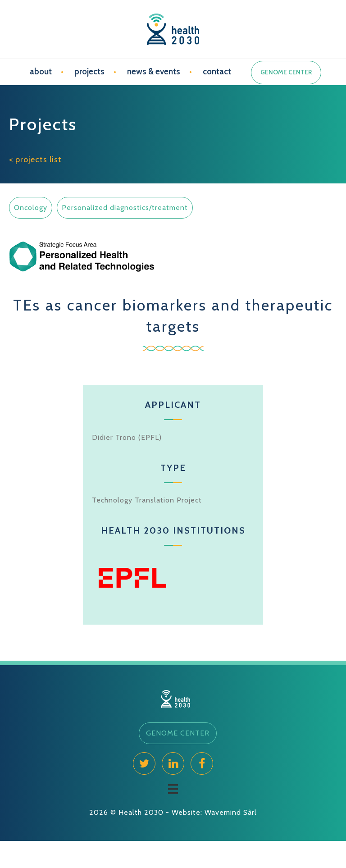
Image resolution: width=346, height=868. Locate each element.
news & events (154, 71)
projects (89, 71)
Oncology (31, 208)
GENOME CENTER (286, 72)
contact (217, 71)
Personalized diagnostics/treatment (125, 208)
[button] (178, 733)
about (41, 71)
